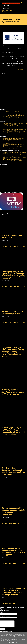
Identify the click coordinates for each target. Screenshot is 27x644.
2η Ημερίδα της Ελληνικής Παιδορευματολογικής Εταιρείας (14, 138)
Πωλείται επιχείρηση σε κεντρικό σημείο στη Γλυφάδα (13, 114)
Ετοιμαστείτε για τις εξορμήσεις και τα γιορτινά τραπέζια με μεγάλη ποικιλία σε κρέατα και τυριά (14, 116)
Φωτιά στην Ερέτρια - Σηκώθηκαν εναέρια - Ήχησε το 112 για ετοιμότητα (13, 392)
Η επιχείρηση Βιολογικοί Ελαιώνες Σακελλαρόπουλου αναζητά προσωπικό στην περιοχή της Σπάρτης (14, 118)
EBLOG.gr (5, 6)
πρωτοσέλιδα (8, 191)
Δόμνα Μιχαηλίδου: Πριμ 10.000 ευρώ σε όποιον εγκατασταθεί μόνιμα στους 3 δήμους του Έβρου (13, 431)
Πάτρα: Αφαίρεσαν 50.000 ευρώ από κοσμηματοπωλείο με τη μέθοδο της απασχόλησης (13, 511)
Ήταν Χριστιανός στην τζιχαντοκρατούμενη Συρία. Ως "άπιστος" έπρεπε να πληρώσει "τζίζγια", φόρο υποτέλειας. (15, 130)
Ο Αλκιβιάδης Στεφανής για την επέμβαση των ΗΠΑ (12, 313)
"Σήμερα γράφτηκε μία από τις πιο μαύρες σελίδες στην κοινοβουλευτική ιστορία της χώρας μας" (13, 275)
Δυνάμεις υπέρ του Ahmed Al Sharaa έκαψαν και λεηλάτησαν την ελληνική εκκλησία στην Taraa (15, 124)
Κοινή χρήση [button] (21, 69)
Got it (17, 643)
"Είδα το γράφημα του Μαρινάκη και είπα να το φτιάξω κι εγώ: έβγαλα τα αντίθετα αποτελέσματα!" (15, 127)
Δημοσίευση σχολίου (14, 247)
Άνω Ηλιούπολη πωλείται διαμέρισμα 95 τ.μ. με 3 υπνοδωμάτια (15, 113)
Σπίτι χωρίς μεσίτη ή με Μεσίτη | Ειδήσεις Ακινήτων (13, 160)
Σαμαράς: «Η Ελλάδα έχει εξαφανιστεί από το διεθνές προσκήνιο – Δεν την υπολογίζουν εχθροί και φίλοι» (13, 352)
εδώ (5, 52)
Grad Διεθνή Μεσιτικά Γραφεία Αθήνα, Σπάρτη (12, 112)
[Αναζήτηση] (21, 2)
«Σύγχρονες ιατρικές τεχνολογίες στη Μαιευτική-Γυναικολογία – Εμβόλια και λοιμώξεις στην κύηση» (14, 147)
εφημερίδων (13, 191)
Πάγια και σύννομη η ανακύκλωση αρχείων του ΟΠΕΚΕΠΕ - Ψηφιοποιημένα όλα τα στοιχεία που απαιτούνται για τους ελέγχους (14, 133)
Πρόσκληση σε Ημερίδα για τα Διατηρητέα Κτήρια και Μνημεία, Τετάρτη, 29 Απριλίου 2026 (13, 155)
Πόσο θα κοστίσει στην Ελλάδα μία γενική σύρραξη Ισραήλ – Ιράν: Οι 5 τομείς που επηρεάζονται (13, 471)
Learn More (12, 643)
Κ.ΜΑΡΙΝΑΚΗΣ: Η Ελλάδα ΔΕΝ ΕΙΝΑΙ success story (13, 126)
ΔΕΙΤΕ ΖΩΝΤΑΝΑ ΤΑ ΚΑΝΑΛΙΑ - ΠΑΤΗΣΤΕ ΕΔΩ (13, 237)
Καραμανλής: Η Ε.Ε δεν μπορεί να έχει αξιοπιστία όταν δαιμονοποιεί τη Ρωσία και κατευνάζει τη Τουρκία (13, 591)
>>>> (24, 247)
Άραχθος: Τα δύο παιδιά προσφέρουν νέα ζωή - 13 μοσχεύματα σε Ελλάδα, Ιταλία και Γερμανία (13, 551)
